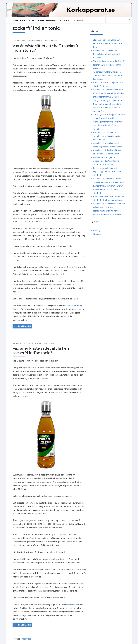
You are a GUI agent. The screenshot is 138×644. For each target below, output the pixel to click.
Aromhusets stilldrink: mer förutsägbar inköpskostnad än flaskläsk (107, 54)
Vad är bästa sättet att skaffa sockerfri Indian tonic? (46, 48)
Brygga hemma (47, 20)
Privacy (65, 20)
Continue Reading (22, 326)
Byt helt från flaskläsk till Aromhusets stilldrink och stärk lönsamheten (108, 136)
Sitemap (78, 20)
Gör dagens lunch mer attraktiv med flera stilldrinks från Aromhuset (107, 125)
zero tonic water (75, 305)
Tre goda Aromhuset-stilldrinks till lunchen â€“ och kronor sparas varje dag (109, 65)
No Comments (51, 41)
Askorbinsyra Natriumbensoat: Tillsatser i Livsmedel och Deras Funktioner (108, 75)
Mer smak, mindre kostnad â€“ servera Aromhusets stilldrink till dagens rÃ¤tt (108, 107)
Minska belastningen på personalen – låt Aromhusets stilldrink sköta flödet (106, 161)
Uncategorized (35, 41)
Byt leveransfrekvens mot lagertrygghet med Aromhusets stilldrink (108, 171)
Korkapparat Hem (23, 20)
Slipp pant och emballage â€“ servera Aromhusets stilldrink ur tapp (108, 43)
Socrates (27, 639)
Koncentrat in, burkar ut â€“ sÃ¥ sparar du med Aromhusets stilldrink (108, 189)
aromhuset (74, 605)
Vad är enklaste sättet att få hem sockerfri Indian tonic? (41, 351)
